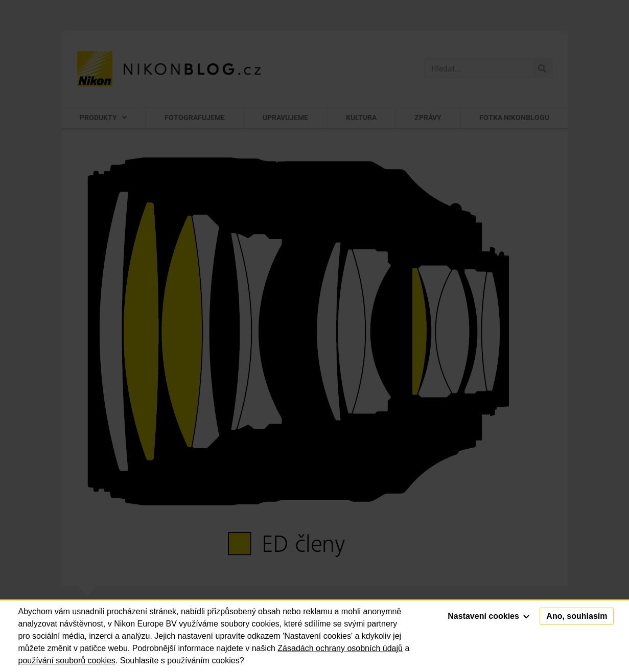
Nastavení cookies (488, 616)
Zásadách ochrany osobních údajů (340, 648)
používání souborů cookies (67, 661)
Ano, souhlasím (577, 616)
